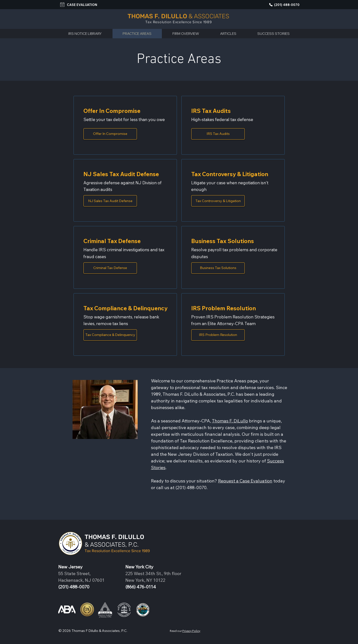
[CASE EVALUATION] (79, 5)
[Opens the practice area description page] (110, 134)
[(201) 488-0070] (283, 5)
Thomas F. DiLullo (230, 421)
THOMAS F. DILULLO (114, 537)
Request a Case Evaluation (245, 481)
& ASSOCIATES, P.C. (112, 545)
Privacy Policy (191, 631)
